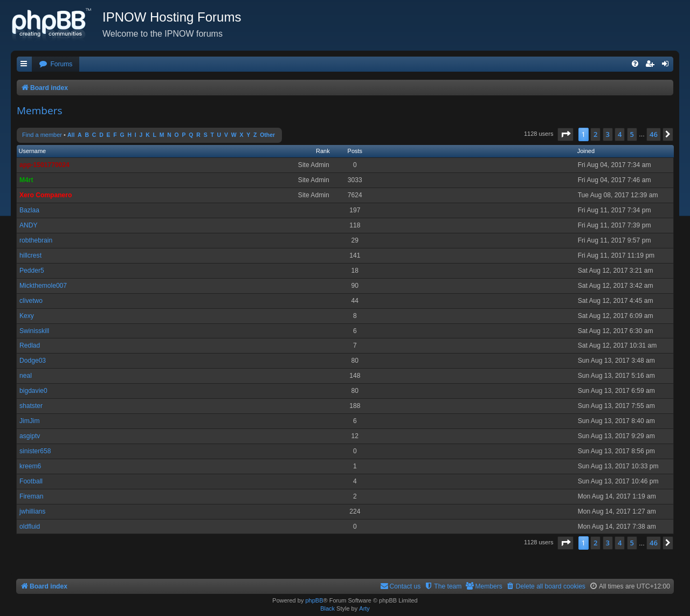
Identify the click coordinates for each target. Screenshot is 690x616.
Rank (323, 151)
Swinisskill (34, 331)
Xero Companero (46, 195)
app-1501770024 (44, 165)
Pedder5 (32, 271)
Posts (355, 151)
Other (267, 135)
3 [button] (608, 134)
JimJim (30, 421)
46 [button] (654, 134)
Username (33, 151)
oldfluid (30, 527)
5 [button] (632, 134)
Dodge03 (33, 361)
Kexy (27, 316)
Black (327, 608)
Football (31, 481)
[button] (565, 134)
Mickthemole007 (43, 286)
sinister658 (35, 451)
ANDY (29, 225)
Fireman (31, 496)
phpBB (314, 600)
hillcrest (30, 255)
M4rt (26, 180)
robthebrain (36, 240)
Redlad (30, 345)
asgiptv (30, 436)
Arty (364, 608)
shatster (31, 406)
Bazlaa (29, 210)
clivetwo (31, 301)
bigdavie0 (33, 391)
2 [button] (595, 134)
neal (26, 376)
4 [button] (620, 134)
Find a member (42, 135)
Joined (586, 151)
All (71, 135)
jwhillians (32, 511)
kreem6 (30, 466)
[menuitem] (56, 64)
